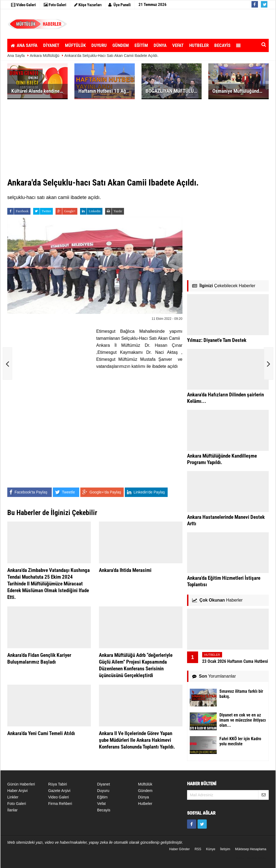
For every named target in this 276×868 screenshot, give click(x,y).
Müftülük (145, 784)
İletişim (225, 849)
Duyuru (103, 791)
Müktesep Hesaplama (251, 849)
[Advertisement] (173, 24)
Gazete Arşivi (59, 791)
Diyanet (103, 784)
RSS (198, 849)
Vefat (101, 804)
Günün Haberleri (21, 784)
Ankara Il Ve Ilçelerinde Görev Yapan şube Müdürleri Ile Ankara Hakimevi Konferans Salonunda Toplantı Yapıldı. (137, 740)
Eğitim (102, 797)
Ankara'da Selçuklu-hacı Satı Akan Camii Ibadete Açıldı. (111, 56)
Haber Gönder (180, 849)
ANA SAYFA (24, 45)
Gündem (145, 791)
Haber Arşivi (17, 791)
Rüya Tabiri (58, 784)
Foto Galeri (17, 804)
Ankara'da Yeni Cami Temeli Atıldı (41, 733)
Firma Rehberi (60, 804)
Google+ (65, 211)
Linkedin (90, 211)
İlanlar (12, 810)
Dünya (143, 797)
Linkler (13, 797)
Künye (211, 849)
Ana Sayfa (16, 56)
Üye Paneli (120, 5)
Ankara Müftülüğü (44, 56)
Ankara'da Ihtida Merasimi (125, 570)
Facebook (18, 211)
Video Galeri (59, 797)
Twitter (42, 211)
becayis (104, 810)
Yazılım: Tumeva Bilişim (250, 858)
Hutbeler (145, 804)
